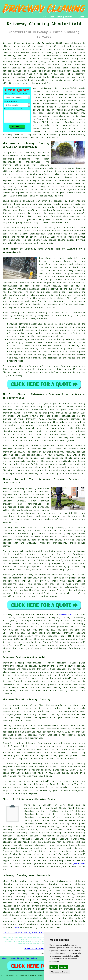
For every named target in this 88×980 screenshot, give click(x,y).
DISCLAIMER (79, 17)
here (16, 928)
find (13, 881)
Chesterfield (67, 615)
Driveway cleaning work (16, 615)
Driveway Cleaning (17, 958)
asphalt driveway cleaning (42, 827)
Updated (34, 958)
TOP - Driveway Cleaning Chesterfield (25, 933)
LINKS (52, 17)
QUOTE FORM (79, 864)
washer (19, 231)
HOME (45, 17)
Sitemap (4, 958)
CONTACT (68, 17)
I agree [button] (54, 967)
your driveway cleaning (21, 593)
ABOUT (60, 17)
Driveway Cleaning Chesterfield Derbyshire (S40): (33, 43)
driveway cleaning (40, 59)
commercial (56, 570)
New (27, 958)
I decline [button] (63, 967)
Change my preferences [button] (60, 972)
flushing (8, 470)
